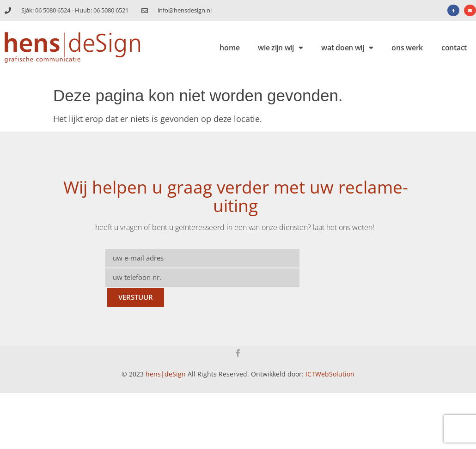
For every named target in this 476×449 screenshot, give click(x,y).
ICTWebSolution (330, 374)
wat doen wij (347, 48)
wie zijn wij (280, 48)
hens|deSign (166, 374)
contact (454, 48)
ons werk (407, 48)
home (229, 48)
